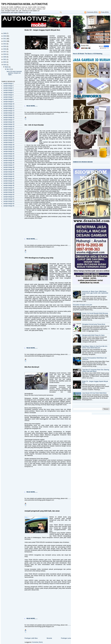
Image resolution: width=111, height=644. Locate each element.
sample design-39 (9, 170)
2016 (5, 49)
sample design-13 (9, 111)
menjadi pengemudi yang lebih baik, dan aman (42, 511)
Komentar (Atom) (37, 642)
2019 (5, 54)
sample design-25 (9, 138)
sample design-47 (9, 188)
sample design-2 (8, 86)
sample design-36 (9, 163)
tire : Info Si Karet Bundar (34, 125)
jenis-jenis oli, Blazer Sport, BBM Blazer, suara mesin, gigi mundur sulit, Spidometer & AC (95, 293)
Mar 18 (9, 69)
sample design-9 (8, 102)
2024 (5, 65)
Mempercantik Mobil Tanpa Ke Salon (93, 335)
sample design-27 (9, 142)
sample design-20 (9, 127)
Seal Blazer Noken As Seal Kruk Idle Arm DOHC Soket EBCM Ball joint (95, 347)
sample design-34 (9, 158)
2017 (5, 52)
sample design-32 (9, 154)
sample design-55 (9, 206)
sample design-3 (8, 88)
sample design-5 (8, 93)
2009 (5, 33)
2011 (5, 39)
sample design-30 (9, 149)
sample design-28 (9, 145)
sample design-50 (9, 194)
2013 (5, 44)
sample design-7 (8, 97)
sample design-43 (9, 179)
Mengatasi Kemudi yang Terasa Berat (94, 324)
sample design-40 (9, 172)
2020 (5, 57)
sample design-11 (9, 106)
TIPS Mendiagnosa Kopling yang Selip (39, 258)
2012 (5, 41)
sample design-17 (9, 120)
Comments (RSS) (92, 12)
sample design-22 (9, 131)
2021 (5, 59)
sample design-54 (9, 204)
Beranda (49, 638)
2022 (5, 62)
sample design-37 (9, 165)
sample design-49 (9, 192)
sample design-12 (9, 108)
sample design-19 (9, 124)
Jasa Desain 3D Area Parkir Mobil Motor (94, 393)
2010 (5, 36)
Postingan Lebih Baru (31, 638)
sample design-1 (8, 83)
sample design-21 (9, 129)
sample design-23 (9, 133)
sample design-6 (8, 95)
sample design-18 (9, 122)
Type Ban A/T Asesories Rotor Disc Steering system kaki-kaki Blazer (96, 370)
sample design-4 (8, 90)
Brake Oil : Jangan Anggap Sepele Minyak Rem (42, 30)
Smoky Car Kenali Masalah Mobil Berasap (95, 313)
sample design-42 (9, 176)
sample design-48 (9, 190)
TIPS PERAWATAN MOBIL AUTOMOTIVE (24, 4)
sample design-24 (9, 136)
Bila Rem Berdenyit (32, 367)
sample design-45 (9, 183)
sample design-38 (9, 167)
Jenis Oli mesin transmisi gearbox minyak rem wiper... (14, 73)
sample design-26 (9, 140)
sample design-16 (9, 117)
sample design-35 (9, 160)
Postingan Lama (66, 638)
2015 (5, 46)
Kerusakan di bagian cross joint (82, 305)
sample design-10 (9, 104)
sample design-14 (9, 113)
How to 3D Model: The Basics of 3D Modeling (88, 54)
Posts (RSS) (105, 12)
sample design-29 (9, 147)
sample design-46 (9, 185)
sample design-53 (9, 201)
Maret (7, 67)
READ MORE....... (32, 106)
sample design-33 (9, 156)
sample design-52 (9, 199)
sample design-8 (8, 99)
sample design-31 (9, 151)
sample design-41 (9, 174)
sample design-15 (9, 115)
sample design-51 (9, 197)
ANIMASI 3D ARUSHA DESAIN (83, 162)
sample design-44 (9, 181)
